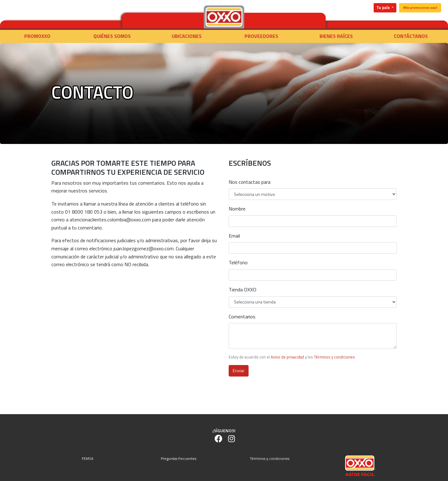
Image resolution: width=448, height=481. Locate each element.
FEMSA (88, 458)
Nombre (237, 209)
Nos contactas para (250, 182)
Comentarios (242, 317)
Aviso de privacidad (287, 357)
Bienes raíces (336, 36)
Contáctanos (411, 36)
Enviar (239, 371)
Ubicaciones (187, 36)
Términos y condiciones (334, 357)
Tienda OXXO (243, 289)
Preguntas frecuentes (179, 458)
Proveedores (261, 36)
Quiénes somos (112, 36)
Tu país (384, 8)
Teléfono (238, 262)
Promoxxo (37, 36)
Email (234, 236)
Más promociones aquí (420, 8)
